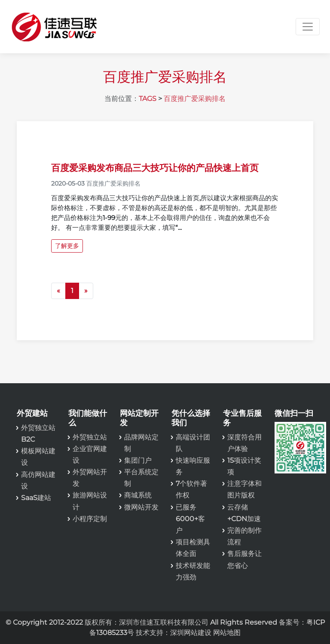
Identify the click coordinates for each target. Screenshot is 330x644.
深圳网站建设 (191, 633)
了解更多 (67, 246)
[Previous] (58, 291)
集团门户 (138, 460)
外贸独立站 (90, 437)
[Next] (86, 291)
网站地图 (227, 633)
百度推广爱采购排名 (195, 99)
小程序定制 (90, 519)
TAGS (148, 99)
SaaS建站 (36, 498)
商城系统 (138, 495)
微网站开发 (141, 507)
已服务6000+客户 (190, 519)
